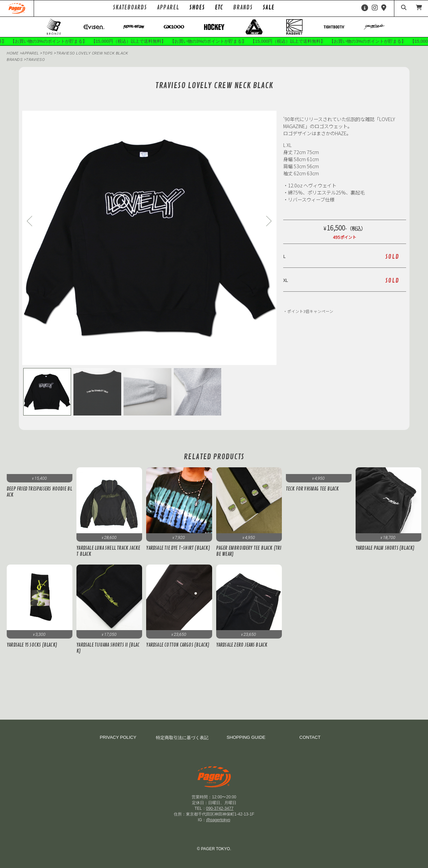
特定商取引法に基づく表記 (182, 738)
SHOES (197, 7)
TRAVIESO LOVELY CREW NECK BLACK (93, 53)
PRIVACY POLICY (118, 737)
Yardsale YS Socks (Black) (32, 645)
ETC (219, 7)
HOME (13, 53)
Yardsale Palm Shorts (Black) (385, 548)
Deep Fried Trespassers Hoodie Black (39, 493)
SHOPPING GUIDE (246, 737)
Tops (48, 53)
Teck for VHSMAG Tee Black (312, 490)
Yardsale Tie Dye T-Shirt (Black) (178, 548)
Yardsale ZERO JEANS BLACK (242, 645)
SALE (269, 7)
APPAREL (31, 53)
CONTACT (310, 737)
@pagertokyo (218, 820)
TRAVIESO (35, 60)
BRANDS (15, 60)
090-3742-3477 (220, 808)
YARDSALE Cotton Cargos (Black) (178, 645)
